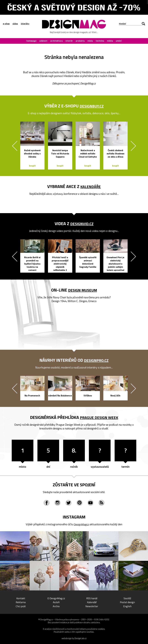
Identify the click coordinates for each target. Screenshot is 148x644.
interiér (69, 41)
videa (15, 24)
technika (100, 41)
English (127, 606)
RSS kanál (92, 598)
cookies (101, 629)
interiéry (25, 24)
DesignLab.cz (81, 638)
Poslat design (127, 602)
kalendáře (91, 186)
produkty (80, 41)
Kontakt (21, 598)
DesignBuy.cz (92, 106)
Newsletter (92, 606)
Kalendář (92, 602)
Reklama (21, 602)
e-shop (6, 24)
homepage (31, 41)
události (43, 41)
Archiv (56, 606)
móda (90, 41)
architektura (56, 41)
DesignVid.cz (82, 224)
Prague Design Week (99, 417)
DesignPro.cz (96, 360)
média (110, 41)
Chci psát (21, 606)
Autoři (56, 602)
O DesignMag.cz (56, 598)
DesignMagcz (81, 524)
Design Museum (82, 290)
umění (119, 41)
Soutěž (127, 598)
